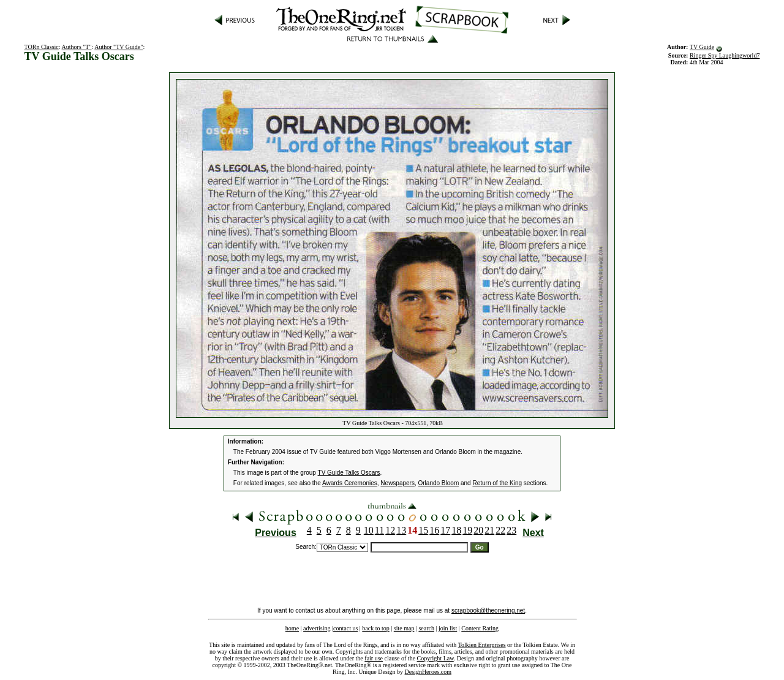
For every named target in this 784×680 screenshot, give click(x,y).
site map (404, 628)
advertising (317, 628)
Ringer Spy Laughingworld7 (725, 55)
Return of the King (497, 483)
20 (478, 530)
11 (379, 530)
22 (500, 530)
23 (511, 530)
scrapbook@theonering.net (488, 610)
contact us (345, 628)
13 (401, 530)
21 (489, 530)
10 (369, 530)
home (292, 628)
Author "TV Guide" (119, 47)
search (426, 628)
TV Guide (702, 47)
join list (448, 628)
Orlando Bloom (439, 483)
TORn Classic (42, 47)
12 (390, 530)
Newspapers (398, 483)
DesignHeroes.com (428, 672)
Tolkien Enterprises (482, 645)
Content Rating (480, 628)
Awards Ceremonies (350, 483)
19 (467, 530)
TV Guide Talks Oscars (349, 473)
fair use (374, 658)
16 (434, 530)
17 (445, 530)
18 (456, 530)
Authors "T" (77, 47)
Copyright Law (435, 658)
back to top (375, 628)
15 (423, 530)
